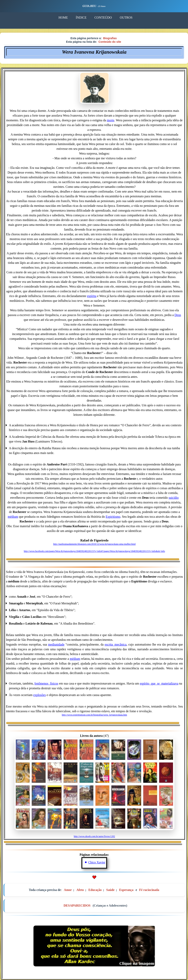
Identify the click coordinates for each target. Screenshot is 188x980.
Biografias (110, 38)
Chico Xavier (97, 862)
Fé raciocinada (149, 890)
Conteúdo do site (110, 42)
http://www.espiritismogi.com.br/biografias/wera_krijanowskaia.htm (94, 715)
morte (110, 120)
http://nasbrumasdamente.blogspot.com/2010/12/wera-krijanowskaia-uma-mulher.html (94, 544)
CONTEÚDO (103, 18)
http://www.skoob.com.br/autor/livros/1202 (94, 836)
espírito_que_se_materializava (159, 683)
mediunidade (56, 644)
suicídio (174, 498)
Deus (178, 315)
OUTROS (126, 18)
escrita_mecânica (115, 644)
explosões (40, 695)
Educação (95, 890)
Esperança (126, 890)
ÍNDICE (81, 18)
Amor (68, 890)
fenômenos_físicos (46, 683)
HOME (63, 18)
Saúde (110, 890)
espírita (92, 296)
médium (13, 517)
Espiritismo (113, 517)
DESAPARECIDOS (77, 905)
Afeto (80, 890)
